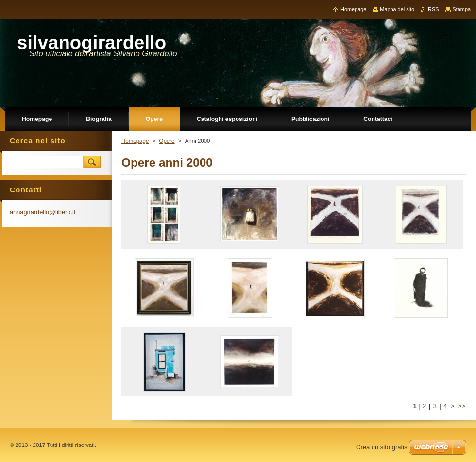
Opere (167, 141)
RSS (433, 9)
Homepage (135, 141)
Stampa (462, 9)
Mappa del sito (397, 9)
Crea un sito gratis (382, 447)
